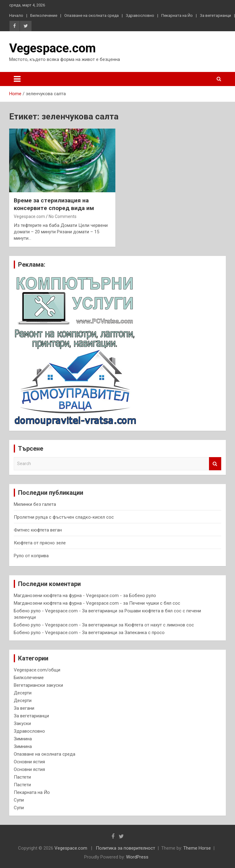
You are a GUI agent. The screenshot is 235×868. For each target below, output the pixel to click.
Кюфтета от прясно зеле (40, 543)
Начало (16, 15)
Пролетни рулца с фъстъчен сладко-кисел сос (64, 517)
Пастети (22, 777)
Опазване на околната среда (91, 15)
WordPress (137, 857)
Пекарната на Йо (177, 15)
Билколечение (44, 15)
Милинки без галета (35, 504)
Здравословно (140, 15)
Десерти (23, 693)
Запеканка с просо (145, 633)
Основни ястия (29, 762)
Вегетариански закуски (38, 685)
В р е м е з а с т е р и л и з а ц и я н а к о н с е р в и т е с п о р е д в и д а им (54, 204)
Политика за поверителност (125, 848)
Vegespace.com (52, 48)
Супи (19, 800)
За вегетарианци (215, 15)
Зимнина (23, 739)
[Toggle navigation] (17, 79)
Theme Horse (197, 848)
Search (215, 464)
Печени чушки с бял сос (155, 603)
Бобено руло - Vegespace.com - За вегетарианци (65, 611)
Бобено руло (143, 596)
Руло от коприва (31, 556)
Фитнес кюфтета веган (38, 530)
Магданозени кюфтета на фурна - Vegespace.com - (68, 596)
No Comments (63, 216)
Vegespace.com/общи (37, 670)
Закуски (22, 723)
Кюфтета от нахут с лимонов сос (159, 625)
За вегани (24, 708)
